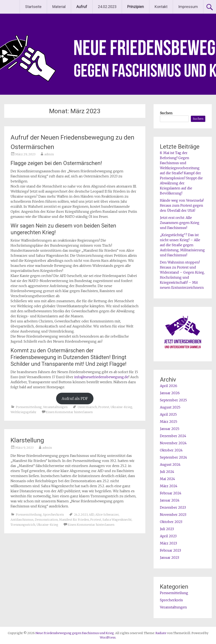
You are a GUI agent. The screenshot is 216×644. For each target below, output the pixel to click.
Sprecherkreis (53, 515)
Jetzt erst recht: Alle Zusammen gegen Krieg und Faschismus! (180, 223)
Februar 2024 (171, 493)
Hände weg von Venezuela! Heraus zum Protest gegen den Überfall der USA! (182, 205)
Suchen (166, 113)
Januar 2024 (170, 500)
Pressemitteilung (29, 407)
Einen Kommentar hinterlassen (69, 412)
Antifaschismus (22, 520)
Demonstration (46, 520)
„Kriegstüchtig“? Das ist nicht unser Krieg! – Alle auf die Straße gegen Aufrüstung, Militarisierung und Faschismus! (182, 245)
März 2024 (169, 486)
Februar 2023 (170, 550)
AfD (91, 515)
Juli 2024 (167, 472)
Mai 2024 (167, 479)
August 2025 (170, 407)
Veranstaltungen (55, 407)
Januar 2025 (170, 429)
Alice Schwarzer (107, 515)
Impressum (188, 7)
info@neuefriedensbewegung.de (101, 377)
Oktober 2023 (171, 522)
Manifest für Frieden (74, 520)
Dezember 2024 (173, 436)
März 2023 (168, 543)
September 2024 (173, 457)
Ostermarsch (87, 407)
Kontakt (161, 7)
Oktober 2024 (171, 450)
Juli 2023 (167, 529)
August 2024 (170, 464)
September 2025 (173, 400)
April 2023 (168, 536)
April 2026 (169, 386)
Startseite (33, 7)
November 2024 (173, 443)
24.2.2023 (81, 515)
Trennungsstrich (23, 525)
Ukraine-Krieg (121, 407)
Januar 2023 (169, 558)
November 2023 (173, 515)
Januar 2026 (170, 393)
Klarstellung (27, 440)
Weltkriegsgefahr (24, 412)
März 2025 (169, 422)
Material (59, 7)
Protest (104, 407)
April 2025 (168, 414)
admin (49, 154)
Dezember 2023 (173, 507)
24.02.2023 (107, 7)
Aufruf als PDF (75, 399)
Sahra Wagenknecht (117, 520)
